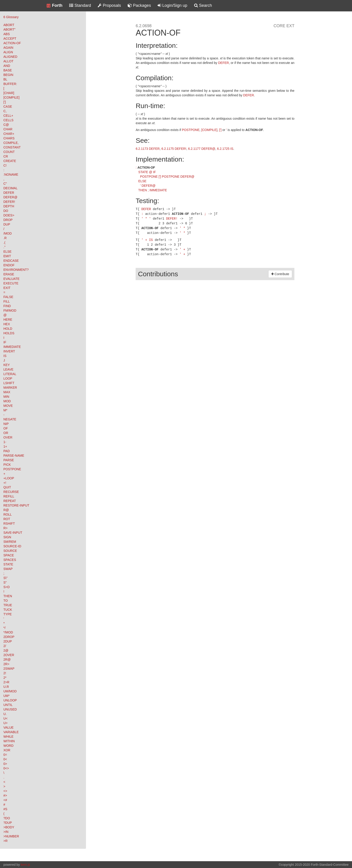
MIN (6, 397)
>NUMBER (11, 836)
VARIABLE (11, 732)
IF (5, 342)
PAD (7, 451)
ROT (7, 519)
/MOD (8, 233)
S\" (5, 578)
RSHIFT (9, 524)
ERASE (9, 274)
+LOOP (9, 478)
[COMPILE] (11, 97)
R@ (6, 510)
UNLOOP (10, 700)
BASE (8, 70)
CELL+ (8, 116)
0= (5, 755)
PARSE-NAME (14, 456)
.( (4, 242)
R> (5, 528)
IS (5, 356)
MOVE (8, 406)
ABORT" (9, 29)
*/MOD (8, 632)
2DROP (9, 637)
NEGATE (10, 419)
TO (6, 601)
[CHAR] (9, 93)
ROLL (8, 514)
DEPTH (9, 206)
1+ (5, 446)
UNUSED (10, 709)
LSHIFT (9, 383)
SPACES (10, 560)
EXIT (7, 288)
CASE (8, 107)
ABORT (9, 25)
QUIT (7, 487)
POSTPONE (12, 469)
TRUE (8, 605)
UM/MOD (10, 691)
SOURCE (10, 551)
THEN (8, 596)
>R (5, 841)
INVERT (9, 351)
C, (5, 111)
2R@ (7, 659)
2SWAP (9, 669)
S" (5, 582)
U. (5, 714)
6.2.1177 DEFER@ (202, 149)
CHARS (9, 138)
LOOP (8, 378)
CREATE (10, 161)
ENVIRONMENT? (16, 270)
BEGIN (8, 75)
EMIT (7, 256)
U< (5, 718)
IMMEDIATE (12, 347)
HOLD (8, 329)
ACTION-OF (12, 43)
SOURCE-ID (12, 546)
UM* (6, 696)
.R (5, 238)
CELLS (8, 120)
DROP (8, 220)
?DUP (8, 823)
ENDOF (9, 265)
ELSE (7, 252)
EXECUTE (11, 283)
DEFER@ (10, 197)
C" (5, 184)
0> (5, 764)
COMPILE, (11, 143)
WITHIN (9, 741)
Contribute (280, 272)
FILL (7, 301)
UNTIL (8, 705)
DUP (7, 224)
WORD (8, 746)
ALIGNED (10, 57)
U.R (6, 687)
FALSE (8, 297)
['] (5, 102)
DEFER (9, 193)
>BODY (9, 827)
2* (5, 678)
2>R (6, 682)
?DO (7, 818)
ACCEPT (10, 39)
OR (6, 433)
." (4, 247)
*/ (4, 628)
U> (5, 723)
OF (6, 428)
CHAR (8, 129)
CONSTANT (12, 147)
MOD (7, 401)
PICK (7, 465)
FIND (7, 306)
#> (5, 795)
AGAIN (8, 48)
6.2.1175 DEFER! (174, 149)
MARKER (10, 388)
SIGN (7, 537)
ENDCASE (11, 261)
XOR (7, 750)
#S (5, 809)
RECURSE (11, 492)
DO (6, 211)
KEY (7, 365)
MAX (7, 392)
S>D (7, 587)
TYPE (8, 614)
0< (5, 759)
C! (5, 165)
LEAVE (8, 369)
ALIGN (8, 52)
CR (6, 156)
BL (5, 79)
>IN (6, 832)
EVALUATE (11, 279)
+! (5, 483)
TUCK (8, 610)
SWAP (8, 569)
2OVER (9, 655)
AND (7, 66)
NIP (6, 424)
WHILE (8, 737)
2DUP (8, 641)
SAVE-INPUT (13, 533)
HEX (7, 324)
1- (5, 442)
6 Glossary (11, 17)
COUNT (9, 152)
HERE (8, 320)
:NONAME (11, 175)
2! (5, 673)
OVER (8, 437)
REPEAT (10, 501)
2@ (6, 650)
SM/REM (10, 542)
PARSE (9, 460)
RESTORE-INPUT (16, 505)
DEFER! (9, 202)
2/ (5, 646)
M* (5, 410)
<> (5, 791)
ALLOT (8, 61)
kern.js (25, 865)
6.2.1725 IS (225, 149)
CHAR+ (9, 134)
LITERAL (10, 374)
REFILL (9, 496)
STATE (8, 564)
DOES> (9, 215)
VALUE (9, 727)
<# (5, 800)
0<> (6, 768)
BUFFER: (10, 84)
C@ (6, 125)
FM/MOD (10, 310)
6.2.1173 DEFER (148, 149)
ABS (7, 34)
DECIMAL (10, 188)
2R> (6, 664)
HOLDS (9, 333)
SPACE (9, 555)
